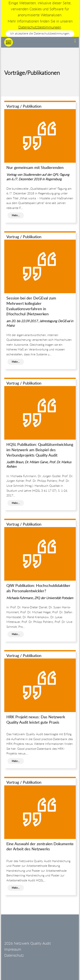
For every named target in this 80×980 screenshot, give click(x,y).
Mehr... (16, 215)
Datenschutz (14, 955)
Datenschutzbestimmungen (40, 27)
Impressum (13, 949)
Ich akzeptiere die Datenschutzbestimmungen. (40, 33)
